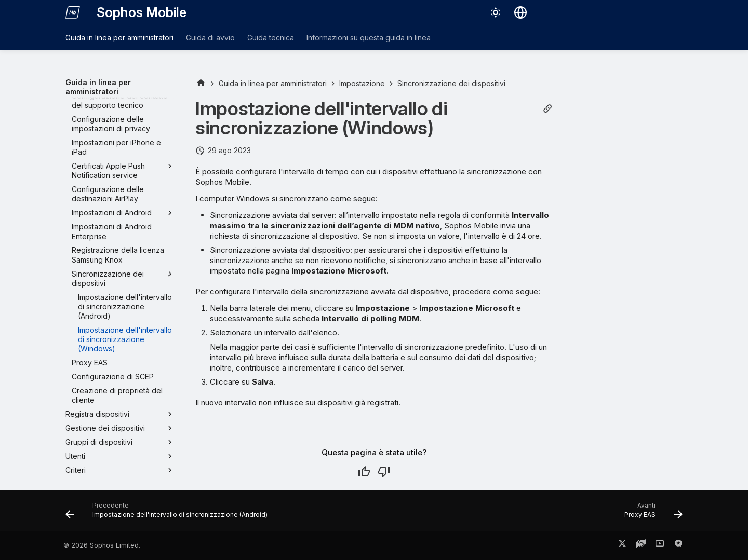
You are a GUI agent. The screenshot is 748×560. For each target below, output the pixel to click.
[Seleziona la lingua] (520, 12)
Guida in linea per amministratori (119, 38)
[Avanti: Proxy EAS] (651, 514)
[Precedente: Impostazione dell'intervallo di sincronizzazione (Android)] (169, 514)
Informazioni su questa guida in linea (369, 38)
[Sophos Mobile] (73, 12)
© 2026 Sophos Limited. (102, 545)
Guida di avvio (210, 38)
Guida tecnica (271, 38)
